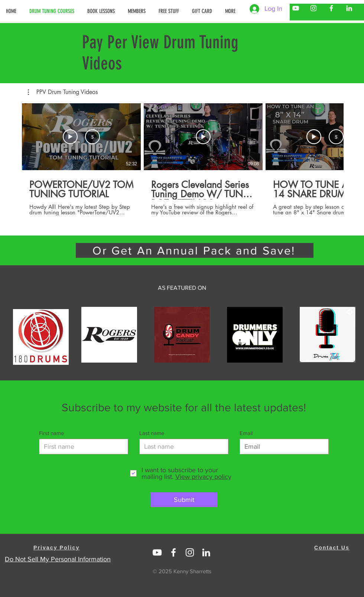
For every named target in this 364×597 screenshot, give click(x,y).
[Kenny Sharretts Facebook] (331, 8)
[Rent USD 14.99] (336, 137)
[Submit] (184, 500)
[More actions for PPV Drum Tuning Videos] (63, 92)
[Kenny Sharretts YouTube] (296, 8)
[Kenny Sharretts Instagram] (313, 8)
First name (51, 433)
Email (246, 433)
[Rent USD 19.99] (92, 137)
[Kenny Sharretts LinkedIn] (349, 8)
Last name (152, 433)
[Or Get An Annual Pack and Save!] (195, 250)
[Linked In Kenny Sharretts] (157, 552)
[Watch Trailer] (70, 137)
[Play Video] (203, 137)
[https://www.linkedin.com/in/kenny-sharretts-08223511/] (206, 552)
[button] (138, 11)
